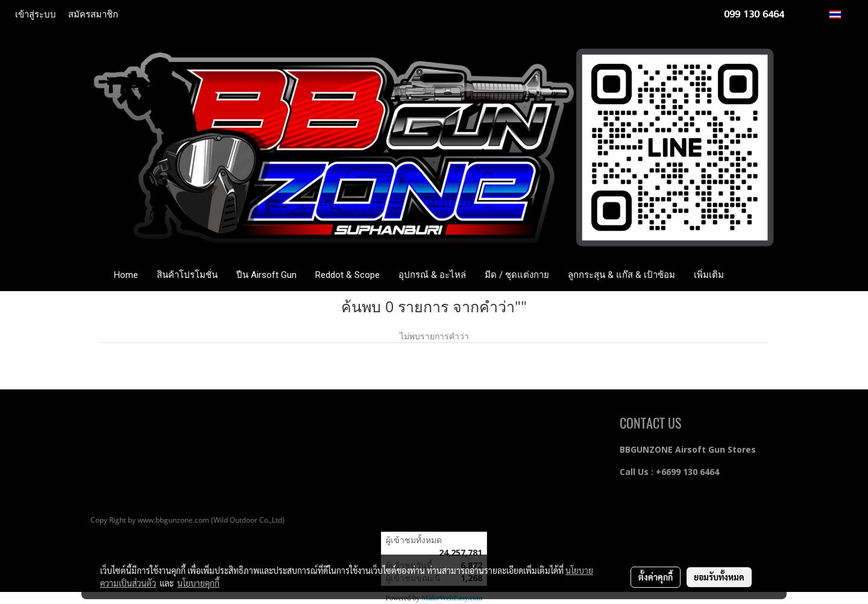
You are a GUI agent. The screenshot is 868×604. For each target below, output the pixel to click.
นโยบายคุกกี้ (198, 583)
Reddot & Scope (348, 275)
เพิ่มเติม (709, 275)
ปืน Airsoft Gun (266, 275)
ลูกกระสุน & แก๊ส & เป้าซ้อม (621, 275)
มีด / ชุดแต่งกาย (517, 275)
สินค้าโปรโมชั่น (187, 275)
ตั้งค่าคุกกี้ (656, 577)
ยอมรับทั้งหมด (719, 577)
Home (126, 275)
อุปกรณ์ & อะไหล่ (432, 275)
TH (842, 14)
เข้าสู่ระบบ (36, 14)
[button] (751, 275)
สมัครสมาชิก (93, 14)
